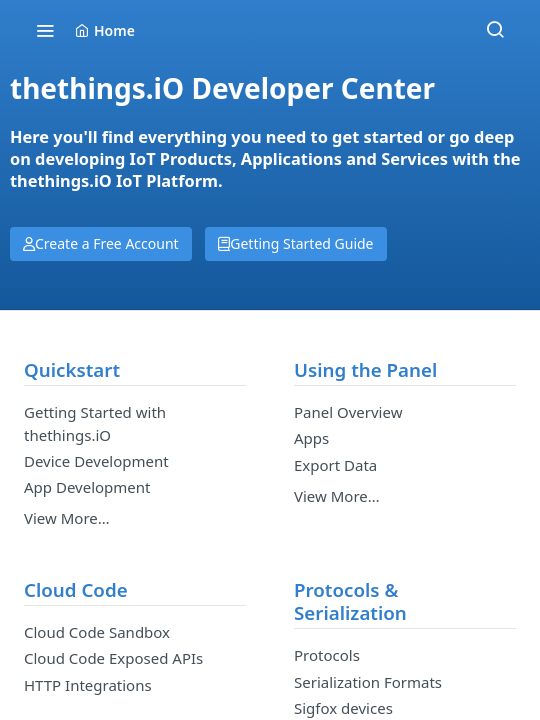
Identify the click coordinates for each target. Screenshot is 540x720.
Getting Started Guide (295, 243)
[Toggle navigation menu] (45, 30)
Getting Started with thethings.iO (95, 423)
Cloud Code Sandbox (97, 632)
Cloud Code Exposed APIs (113, 658)
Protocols (327, 655)
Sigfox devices (343, 708)
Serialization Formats (368, 682)
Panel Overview (348, 412)
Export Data (335, 465)
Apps (311, 438)
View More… (67, 518)
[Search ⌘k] (495, 30)
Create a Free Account (101, 243)
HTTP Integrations (88, 685)
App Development (87, 487)
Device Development (96, 461)
